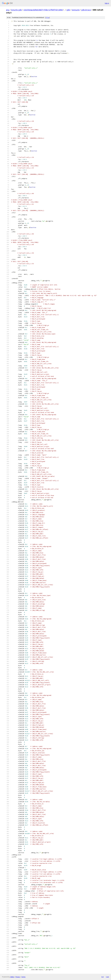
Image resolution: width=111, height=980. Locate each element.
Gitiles (12, 977)
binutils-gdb (16, 10)
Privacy (18, 977)
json (107, 977)
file (47, 18)
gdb (68, 10)
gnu (8, 10)
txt (103, 977)
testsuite (76, 10)
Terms (23, 977)
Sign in (107, 3)
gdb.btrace (86, 10)
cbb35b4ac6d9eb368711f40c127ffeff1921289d (43, 10)
